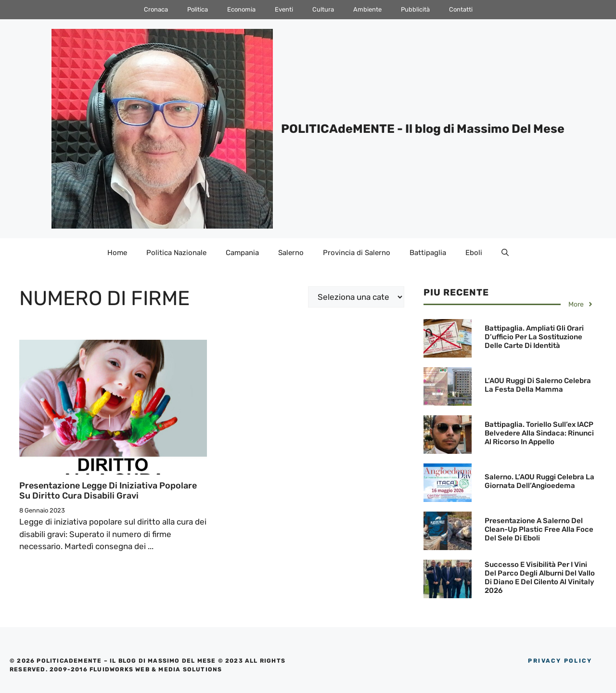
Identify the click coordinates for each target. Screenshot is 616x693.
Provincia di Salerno (357, 253)
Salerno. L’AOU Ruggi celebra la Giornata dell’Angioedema (539, 481)
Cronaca (156, 9)
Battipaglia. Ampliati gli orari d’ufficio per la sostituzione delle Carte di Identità (534, 337)
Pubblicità (415, 9)
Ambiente (367, 9)
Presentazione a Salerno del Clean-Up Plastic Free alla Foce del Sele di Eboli (539, 529)
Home (117, 253)
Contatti (461, 9)
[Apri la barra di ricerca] (505, 253)
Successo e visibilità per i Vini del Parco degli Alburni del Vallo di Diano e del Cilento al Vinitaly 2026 (540, 577)
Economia (241, 9)
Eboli (474, 253)
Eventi (284, 9)
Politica (198, 9)
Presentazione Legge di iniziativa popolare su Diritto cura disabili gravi (108, 491)
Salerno (291, 253)
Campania (242, 253)
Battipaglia (428, 253)
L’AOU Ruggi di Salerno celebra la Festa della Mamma (538, 385)
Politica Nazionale (176, 253)
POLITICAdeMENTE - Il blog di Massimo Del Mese (423, 129)
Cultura (323, 9)
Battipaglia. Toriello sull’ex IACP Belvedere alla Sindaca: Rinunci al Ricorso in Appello (539, 433)
